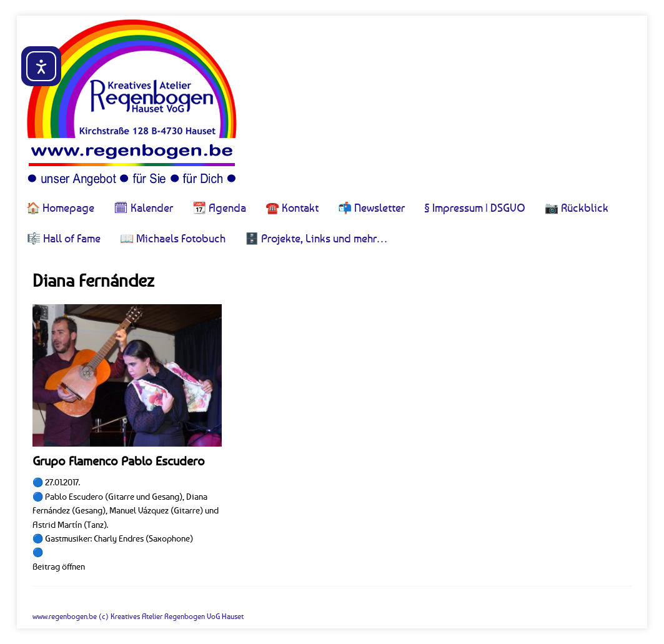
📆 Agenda (219, 207)
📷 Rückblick (577, 207)
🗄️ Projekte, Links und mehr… (316, 238)
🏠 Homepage (60, 207)
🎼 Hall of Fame (64, 238)
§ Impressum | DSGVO (475, 207)
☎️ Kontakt (292, 207)
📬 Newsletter (371, 207)
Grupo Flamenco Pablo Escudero (119, 461)
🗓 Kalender (143, 207)
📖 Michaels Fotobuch (173, 238)
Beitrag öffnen (59, 566)
